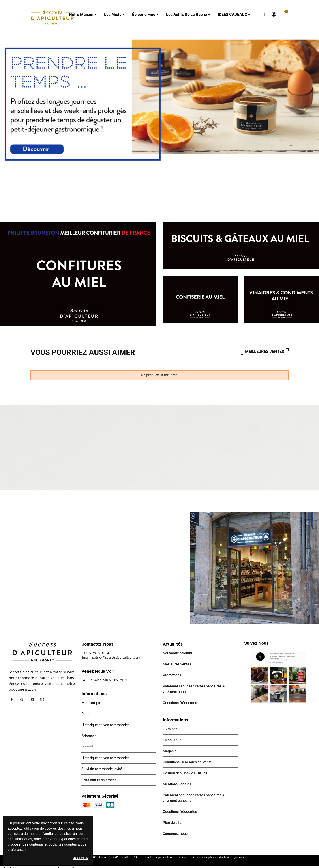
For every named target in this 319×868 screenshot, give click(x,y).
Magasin (170, 751)
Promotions (172, 675)
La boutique (172, 740)
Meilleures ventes (177, 664)
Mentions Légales (177, 784)
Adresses (89, 736)
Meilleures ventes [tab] (265, 351)
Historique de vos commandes (105, 725)
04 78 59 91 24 (98, 653)
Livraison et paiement (99, 780)
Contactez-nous (175, 834)
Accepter (81, 858)
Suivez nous (256, 643)
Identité (87, 747)
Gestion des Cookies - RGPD (185, 773)
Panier (87, 714)
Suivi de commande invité (102, 769)
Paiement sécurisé (100, 796)
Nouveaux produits (178, 653)
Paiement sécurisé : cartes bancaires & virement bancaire (194, 689)
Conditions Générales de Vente (187, 762)
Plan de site (172, 823)
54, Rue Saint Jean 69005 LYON (104, 680)
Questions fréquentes (180, 703)
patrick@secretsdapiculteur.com (116, 657)
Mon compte (274, 14)
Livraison (170, 729)
